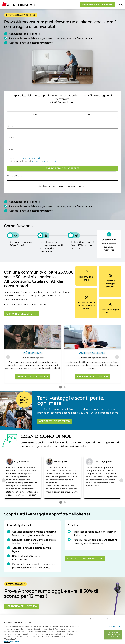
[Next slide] (117, 357)
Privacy (7, 641)
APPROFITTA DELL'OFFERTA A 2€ (85, 559)
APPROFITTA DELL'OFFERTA (97, 4)
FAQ (121, 4)
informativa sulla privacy (44, 161)
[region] (62, 630)
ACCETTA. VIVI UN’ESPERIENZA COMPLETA (113, 635)
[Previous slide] (8, 357)
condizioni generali (30, 158)
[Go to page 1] (60, 387)
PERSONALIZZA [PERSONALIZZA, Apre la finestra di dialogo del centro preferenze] (113, 626)
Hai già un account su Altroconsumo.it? (63, 186)
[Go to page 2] (65, 387)
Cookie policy (16, 641)
